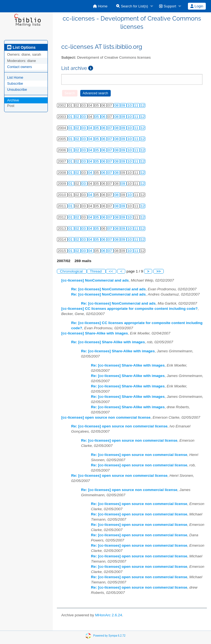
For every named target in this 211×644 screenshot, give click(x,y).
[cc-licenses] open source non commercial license (106, 417)
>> (159, 271)
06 (104, 117)
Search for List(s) (132, 6)
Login (197, 6)
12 (143, 105)
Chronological (72, 271)
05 (97, 117)
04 (91, 128)
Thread (96, 271)
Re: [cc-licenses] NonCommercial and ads (108, 289)
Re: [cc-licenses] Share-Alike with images (108, 342)
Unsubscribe (17, 90)
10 (130, 105)
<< (111, 271)
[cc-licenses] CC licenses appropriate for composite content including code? (129, 309)
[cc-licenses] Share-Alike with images (95, 333)
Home (100, 6)
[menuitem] (100, 6)
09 (123, 105)
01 (71, 117)
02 (78, 117)
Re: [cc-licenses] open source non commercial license (119, 426)
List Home (15, 77)
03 (84, 117)
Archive (13, 100)
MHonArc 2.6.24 (109, 615)
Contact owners (20, 67)
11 (137, 105)
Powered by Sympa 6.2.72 (109, 636)
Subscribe (15, 83)
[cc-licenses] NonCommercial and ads (95, 280)
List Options (21, 47)
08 (117, 105)
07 (110, 128)
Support (168, 6)
